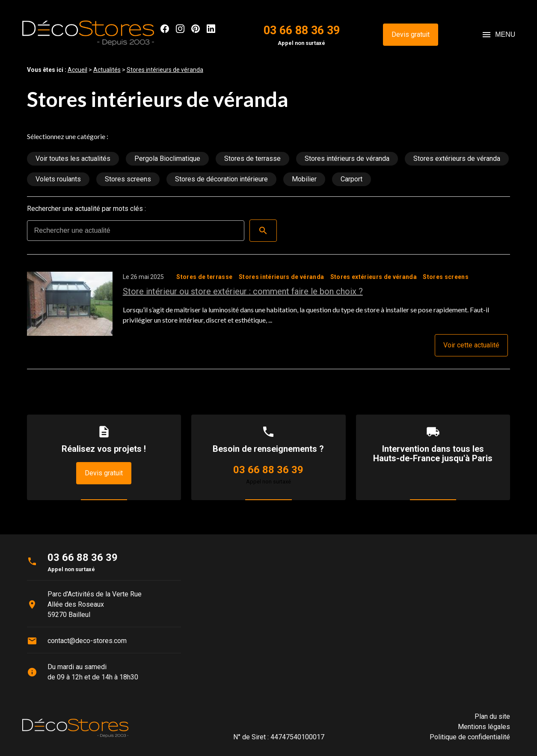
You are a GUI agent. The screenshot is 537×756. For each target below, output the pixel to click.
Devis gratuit (411, 34)
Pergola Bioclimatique (167, 159)
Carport (352, 179)
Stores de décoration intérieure (221, 179)
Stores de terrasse (252, 159)
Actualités (107, 70)
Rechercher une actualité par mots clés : (86, 209)
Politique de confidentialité (470, 737)
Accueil (77, 70)
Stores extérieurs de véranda (457, 159)
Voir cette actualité (471, 345)
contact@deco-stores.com (87, 641)
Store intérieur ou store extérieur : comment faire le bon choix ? (243, 291)
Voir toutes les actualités (73, 159)
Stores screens (128, 179)
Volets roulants (58, 179)
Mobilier (304, 179)
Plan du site (492, 716)
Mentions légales (484, 727)
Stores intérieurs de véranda (165, 70)
